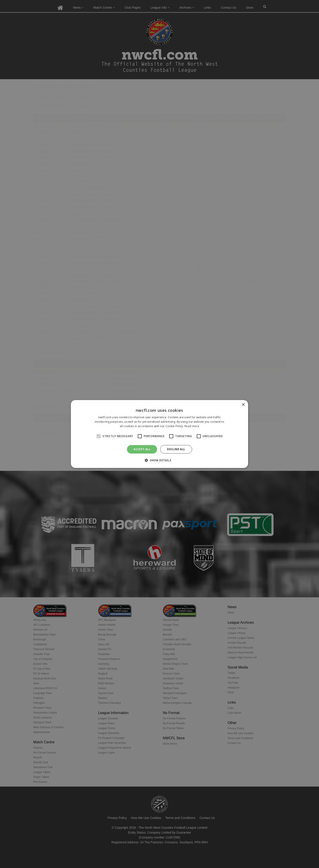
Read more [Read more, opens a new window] (192, 426)
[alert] (159, 434)
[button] (159, 460)
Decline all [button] (176, 449)
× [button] (243, 405)
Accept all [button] (142, 449)
